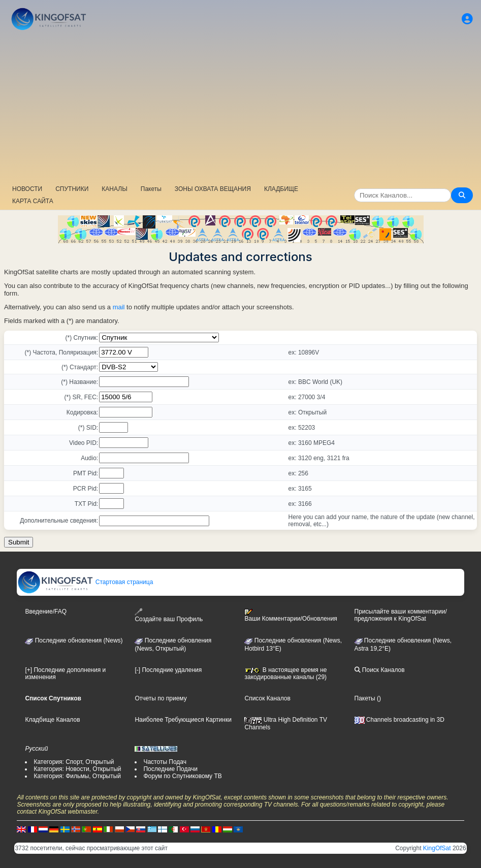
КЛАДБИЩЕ (281, 189)
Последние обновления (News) (74, 640)
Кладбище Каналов (52, 720)
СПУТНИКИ (72, 189)
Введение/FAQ (46, 612)
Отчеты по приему (161, 698)
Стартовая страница (85, 582)
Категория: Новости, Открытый (77, 769)
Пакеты (151, 189)
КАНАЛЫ (114, 189)
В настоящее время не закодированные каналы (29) (285, 673)
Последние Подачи (170, 769)
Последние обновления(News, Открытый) (173, 645)
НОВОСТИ (27, 189)
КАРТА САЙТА (33, 201)
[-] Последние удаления (168, 670)
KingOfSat (437, 848)
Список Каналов (267, 698)
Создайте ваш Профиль (169, 615)
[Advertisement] (240, 109)
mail (119, 307)
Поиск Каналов (380, 670)
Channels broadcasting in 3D (399, 720)
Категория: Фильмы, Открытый (77, 776)
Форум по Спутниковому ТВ (182, 776)
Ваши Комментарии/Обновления (291, 616)
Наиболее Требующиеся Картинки (183, 720)
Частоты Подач (165, 762)
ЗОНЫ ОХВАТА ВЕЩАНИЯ (213, 189)
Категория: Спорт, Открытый (74, 762)
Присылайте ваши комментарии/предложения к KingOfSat (401, 615)
